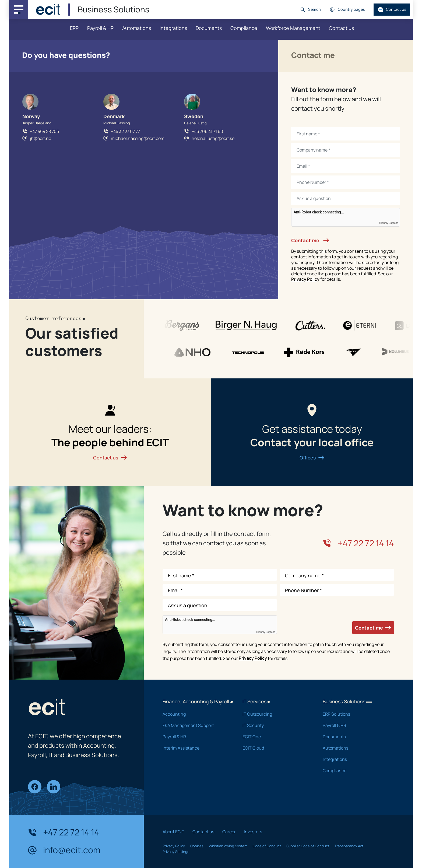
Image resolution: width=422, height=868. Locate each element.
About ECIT (173, 832)
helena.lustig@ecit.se (213, 138)
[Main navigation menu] (19, 9)
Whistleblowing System (228, 846)
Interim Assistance (196, 748)
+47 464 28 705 (44, 131)
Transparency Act (349, 846)
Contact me (310, 240)
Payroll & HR (100, 28)
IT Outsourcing (275, 714)
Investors (253, 832)
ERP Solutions (356, 714)
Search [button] (310, 10)
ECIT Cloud (275, 748)
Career (229, 832)
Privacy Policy (305, 279)
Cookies (197, 846)
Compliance (244, 28)
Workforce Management (293, 28)
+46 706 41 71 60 (207, 131)
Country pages (347, 10)
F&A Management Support (196, 725)
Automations (137, 28)
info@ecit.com (64, 850)
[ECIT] (48, 9)
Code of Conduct (267, 846)
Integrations (173, 28)
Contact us (392, 10)
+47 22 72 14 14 (358, 543)
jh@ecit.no (41, 138)
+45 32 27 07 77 (125, 131)
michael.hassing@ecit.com (138, 138)
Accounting (196, 714)
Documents (209, 28)
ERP (74, 28)
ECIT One (275, 737)
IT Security (275, 725)
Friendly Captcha (389, 223)
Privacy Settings (176, 852)
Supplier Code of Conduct (308, 846)
